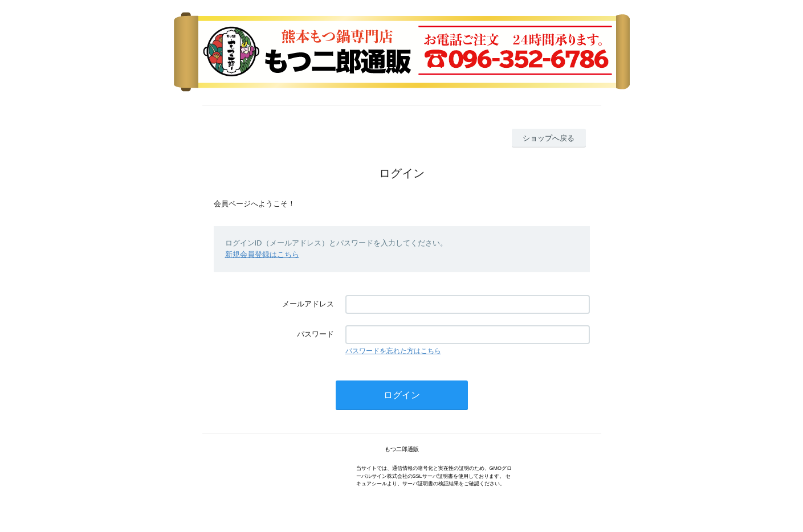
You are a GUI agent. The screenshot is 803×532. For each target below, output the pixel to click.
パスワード (315, 334)
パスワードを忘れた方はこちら (393, 351)
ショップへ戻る (549, 138)
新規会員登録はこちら (262, 254)
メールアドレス (308, 304)
